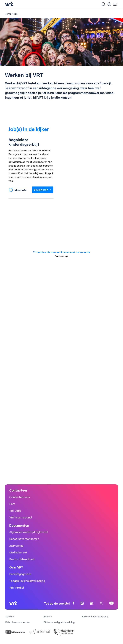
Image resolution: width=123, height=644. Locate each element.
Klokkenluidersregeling (95, 616)
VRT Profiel (17, 588)
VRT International (21, 517)
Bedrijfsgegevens (20, 574)
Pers (12, 504)
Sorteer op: (61, 256)
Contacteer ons (20, 497)
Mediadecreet (18, 552)
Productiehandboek (22, 559)
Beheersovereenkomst (24, 539)
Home (8, 14)
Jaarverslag (16, 546)
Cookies (10, 616)
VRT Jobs (15, 511)
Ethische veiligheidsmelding (59, 622)
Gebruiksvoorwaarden (18, 622)
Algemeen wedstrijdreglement (29, 532)
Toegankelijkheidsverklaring (27, 581)
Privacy (48, 616)
